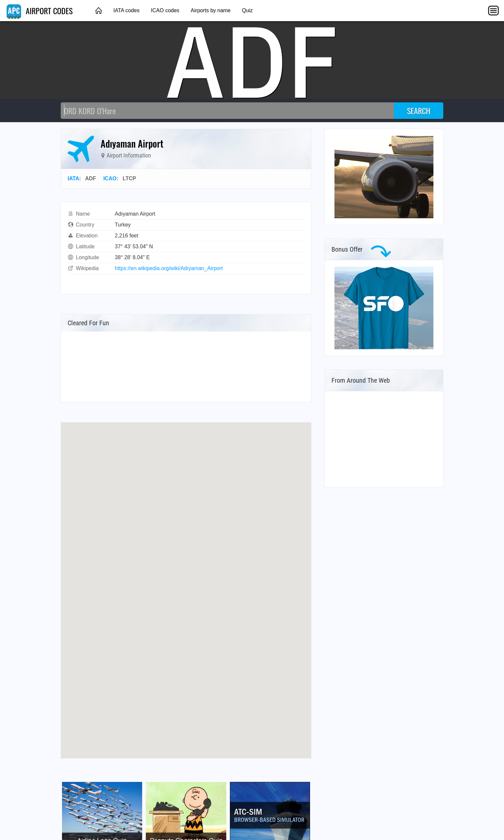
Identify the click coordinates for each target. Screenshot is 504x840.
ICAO (110, 178)
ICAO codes (165, 10)
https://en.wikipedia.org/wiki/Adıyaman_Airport (169, 268)
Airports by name (211, 10)
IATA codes (126, 10)
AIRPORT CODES (40, 11)
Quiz (247, 10)
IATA (73, 178)
